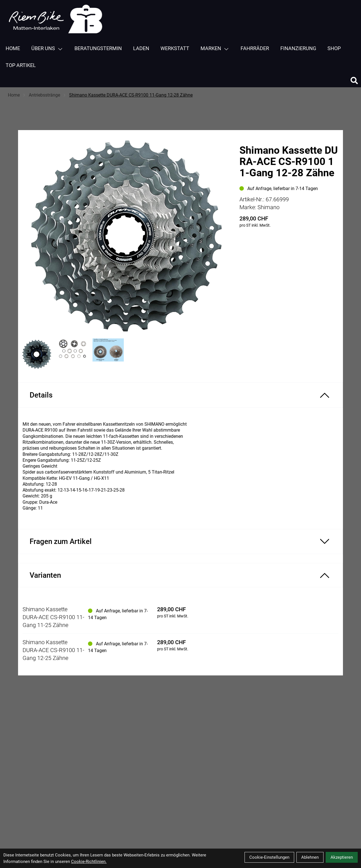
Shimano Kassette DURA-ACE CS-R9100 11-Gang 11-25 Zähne (53, 617)
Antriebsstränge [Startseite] (44, 95)
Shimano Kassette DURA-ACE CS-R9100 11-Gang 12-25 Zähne (53, 650)
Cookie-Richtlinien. (89, 862)
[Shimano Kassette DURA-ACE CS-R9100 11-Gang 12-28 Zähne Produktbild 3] (108, 354)
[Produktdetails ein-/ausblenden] (180, 395)
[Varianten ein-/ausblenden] (180, 575)
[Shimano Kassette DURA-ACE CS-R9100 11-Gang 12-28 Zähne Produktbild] (126, 236)
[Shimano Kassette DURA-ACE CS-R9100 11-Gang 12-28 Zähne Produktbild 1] (37, 354)
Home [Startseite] (14, 95)
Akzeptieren (342, 857)
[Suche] (354, 81)
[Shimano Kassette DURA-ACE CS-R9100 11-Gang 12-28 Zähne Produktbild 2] (72, 354)
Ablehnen (310, 857)
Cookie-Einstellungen (269, 857)
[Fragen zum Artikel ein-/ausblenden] (180, 542)
